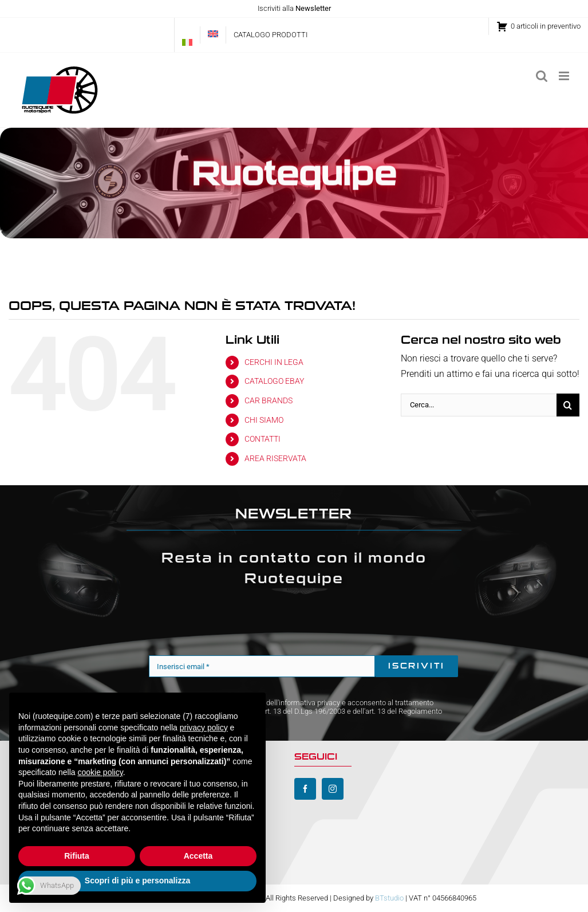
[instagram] (333, 789)
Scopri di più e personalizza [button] (137, 880)
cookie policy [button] (100, 772)
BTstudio (389, 898)
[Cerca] (568, 405)
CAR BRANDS (269, 400)
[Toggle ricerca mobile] (542, 76)
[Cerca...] (479, 405)
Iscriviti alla (294, 8)
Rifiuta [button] (77, 856)
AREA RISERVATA (275, 458)
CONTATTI (263, 439)
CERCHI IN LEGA (274, 362)
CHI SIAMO (264, 420)
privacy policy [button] (204, 728)
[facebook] (305, 789)
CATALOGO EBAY (274, 381)
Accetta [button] (198, 856)
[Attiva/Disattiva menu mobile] (565, 76)
